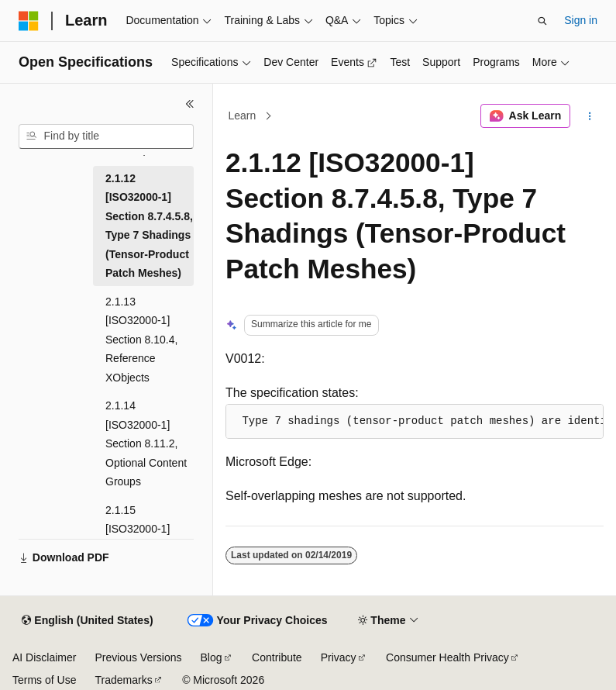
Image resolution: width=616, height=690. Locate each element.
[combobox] (106, 136)
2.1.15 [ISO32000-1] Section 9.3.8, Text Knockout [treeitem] (139, 539)
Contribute (277, 657)
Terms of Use (44, 680)
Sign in (581, 20)
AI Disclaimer (44, 657)
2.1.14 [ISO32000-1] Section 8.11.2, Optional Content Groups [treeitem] (146, 443)
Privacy (339, 657)
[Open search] (542, 21)
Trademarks (123, 680)
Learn (243, 116)
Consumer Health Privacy (447, 657)
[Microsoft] (29, 21)
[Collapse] (190, 104)
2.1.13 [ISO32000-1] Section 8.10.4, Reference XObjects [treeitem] (141, 340)
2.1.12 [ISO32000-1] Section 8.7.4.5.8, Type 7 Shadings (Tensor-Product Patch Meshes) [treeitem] (149, 226)
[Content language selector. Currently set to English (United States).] (87, 621)
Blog (212, 657)
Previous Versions (138, 657)
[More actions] (590, 116)
